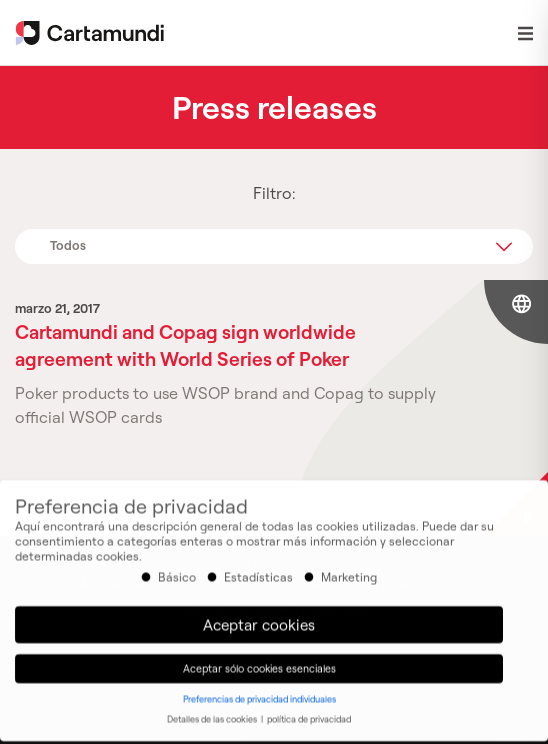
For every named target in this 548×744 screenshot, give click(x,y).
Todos (281, 246)
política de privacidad (309, 713)
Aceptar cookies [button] (259, 619)
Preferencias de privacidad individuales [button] (259, 693)
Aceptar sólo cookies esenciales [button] (259, 664)
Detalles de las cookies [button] (213, 713)
